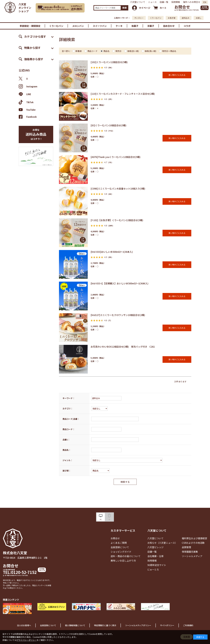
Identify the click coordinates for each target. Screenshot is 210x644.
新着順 (79, 51)
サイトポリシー (167, 625)
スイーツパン (100, 26)
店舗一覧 (164, 2)
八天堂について (138, 2)
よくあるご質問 (119, 543)
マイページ (145, 8)
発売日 (118, 51)
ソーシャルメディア (192, 556)
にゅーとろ (153, 569)
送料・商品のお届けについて (126, 556)
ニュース (152, 2)
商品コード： (69, 429)
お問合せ (182, 7)
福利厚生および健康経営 (194, 538)
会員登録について (120, 547)
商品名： (67, 450)
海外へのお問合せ (192, 2)
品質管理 (186, 547)
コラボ (187, 26)
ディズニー (139, 18)
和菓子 (135, 26)
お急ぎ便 (172, 18)
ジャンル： (68, 460)
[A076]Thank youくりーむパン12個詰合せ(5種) (115, 157)
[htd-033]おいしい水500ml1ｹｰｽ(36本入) (112, 252)
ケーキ (119, 26)
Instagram (28, 86)
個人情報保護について (75, 625)
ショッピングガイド (121, 552)
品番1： (66, 440)
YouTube (27, 110)
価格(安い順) (133, 51)
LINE (25, 94)
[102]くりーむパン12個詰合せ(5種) (109, 62)
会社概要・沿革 (155, 556)
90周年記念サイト (157, 565)
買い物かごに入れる (177, 75)
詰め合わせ (169, 26)
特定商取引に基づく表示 (105, 625)
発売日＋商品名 (169, 51)
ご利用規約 (188, 625)
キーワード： (69, 398)
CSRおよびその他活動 (193, 543)
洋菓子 (151, 26)
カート (163, 8)
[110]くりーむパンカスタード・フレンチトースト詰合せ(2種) (123, 94)
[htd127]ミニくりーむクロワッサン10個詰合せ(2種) (118, 315)
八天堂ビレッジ (155, 547)
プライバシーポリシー (27, 640)
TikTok (26, 102)
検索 (125, 8)
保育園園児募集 (190, 552)
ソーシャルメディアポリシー (138, 625)
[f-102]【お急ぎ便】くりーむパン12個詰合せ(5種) (117, 220)
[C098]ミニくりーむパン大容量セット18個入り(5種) (118, 189)
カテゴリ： (68, 408)
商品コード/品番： (71, 419)
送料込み (186, 18)
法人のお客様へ (24, 625)
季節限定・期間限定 (30, 26)
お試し (199, 18)
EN (205, 2)
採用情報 (176, 2)
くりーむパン (156, 18)
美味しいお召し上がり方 (123, 561)
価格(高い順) (150, 51)
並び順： (67, 471)
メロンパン (78, 26)
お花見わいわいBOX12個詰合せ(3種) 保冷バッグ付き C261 (123, 347)
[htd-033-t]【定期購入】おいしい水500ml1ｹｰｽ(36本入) (119, 283)
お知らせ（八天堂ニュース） (162, 543)
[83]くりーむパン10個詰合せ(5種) (108, 125)
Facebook (28, 117)
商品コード (92, 51)
